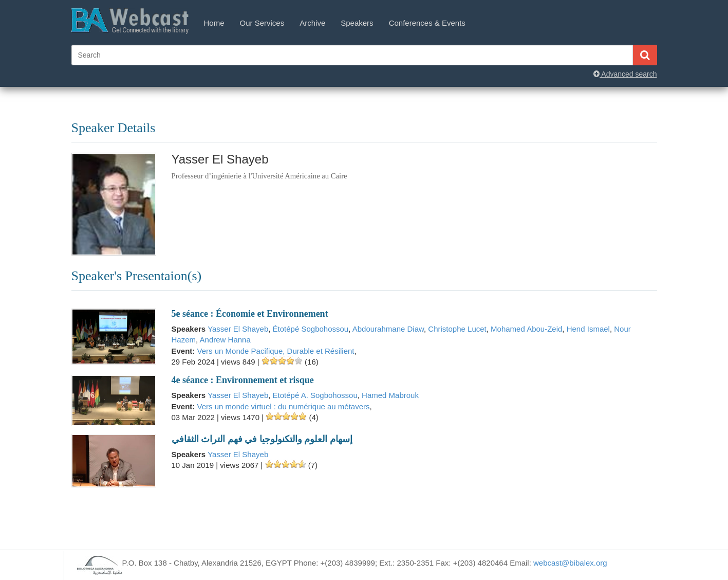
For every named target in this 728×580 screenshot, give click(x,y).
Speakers (357, 23)
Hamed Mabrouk (390, 395)
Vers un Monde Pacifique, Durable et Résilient (276, 351)
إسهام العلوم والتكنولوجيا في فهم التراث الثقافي (262, 439)
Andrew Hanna (225, 340)
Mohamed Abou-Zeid (526, 329)
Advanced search (625, 74)
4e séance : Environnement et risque (243, 380)
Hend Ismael (588, 329)
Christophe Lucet (457, 329)
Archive (312, 23)
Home (214, 23)
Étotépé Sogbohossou (311, 329)
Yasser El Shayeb (238, 329)
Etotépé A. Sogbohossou (315, 395)
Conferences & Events (427, 23)
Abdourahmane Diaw (388, 329)
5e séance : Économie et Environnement (250, 314)
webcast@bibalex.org (570, 563)
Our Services (262, 23)
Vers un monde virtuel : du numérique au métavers (284, 406)
